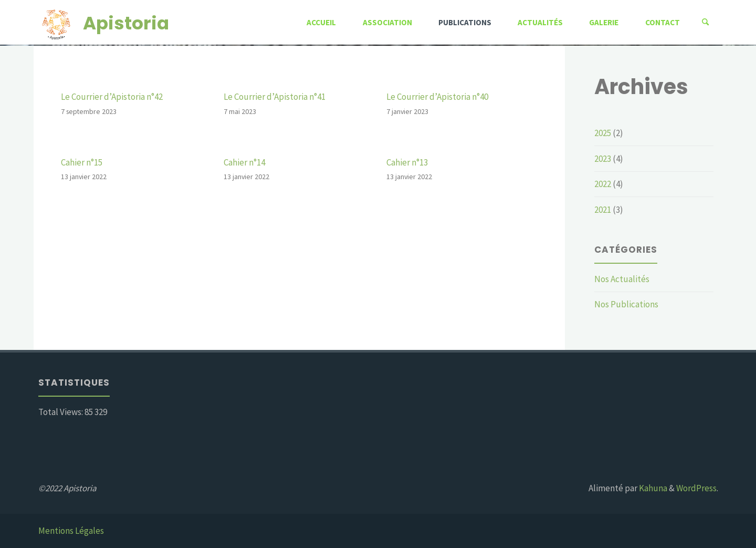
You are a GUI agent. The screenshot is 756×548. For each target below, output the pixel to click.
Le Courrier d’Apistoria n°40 (437, 97)
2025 (603, 133)
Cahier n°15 (82, 162)
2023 (603, 159)
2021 (603, 210)
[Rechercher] (706, 22)
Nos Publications (626, 304)
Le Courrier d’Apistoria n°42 (112, 97)
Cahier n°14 (244, 162)
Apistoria (126, 23)
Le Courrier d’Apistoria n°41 (275, 97)
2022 (603, 184)
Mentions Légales (71, 531)
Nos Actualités (622, 279)
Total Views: (61, 412)
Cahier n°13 (407, 162)
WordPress (696, 488)
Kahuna (652, 488)
